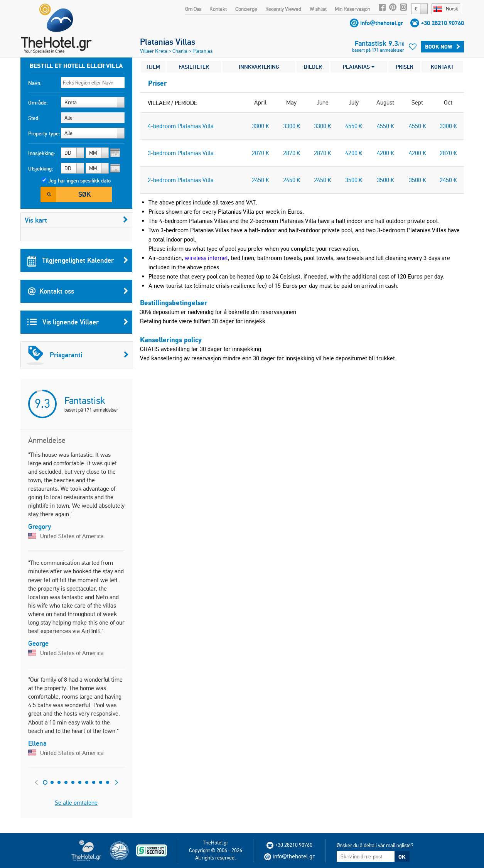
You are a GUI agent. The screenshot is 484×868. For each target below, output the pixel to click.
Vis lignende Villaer (78, 322)
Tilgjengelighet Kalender (78, 260)
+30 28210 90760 (442, 23)
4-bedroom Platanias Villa (181, 126)
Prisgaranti (78, 355)
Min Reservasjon (352, 9)
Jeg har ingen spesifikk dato (79, 181)
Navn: (35, 83)
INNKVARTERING (259, 67)
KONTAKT (442, 67)
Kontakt (218, 9)
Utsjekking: (41, 169)
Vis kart (76, 220)
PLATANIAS (359, 67)
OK (402, 857)
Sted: (34, 118)
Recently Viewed (283, 9)
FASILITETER (194, 67)
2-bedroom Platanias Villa (181, 180)
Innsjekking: (42, 153)
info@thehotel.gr (382, 23)
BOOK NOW (443, 47)
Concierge (246, 9)
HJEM (153, 67)
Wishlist (318, 9)
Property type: (44, 133)
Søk (84, 194)
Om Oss (193, 9)
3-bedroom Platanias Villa (181, 153)
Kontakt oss (78, 291)
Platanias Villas (168, 42)
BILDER (313, 67)
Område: (38, 103)
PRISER (405, 67)
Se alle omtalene (76, 803)
